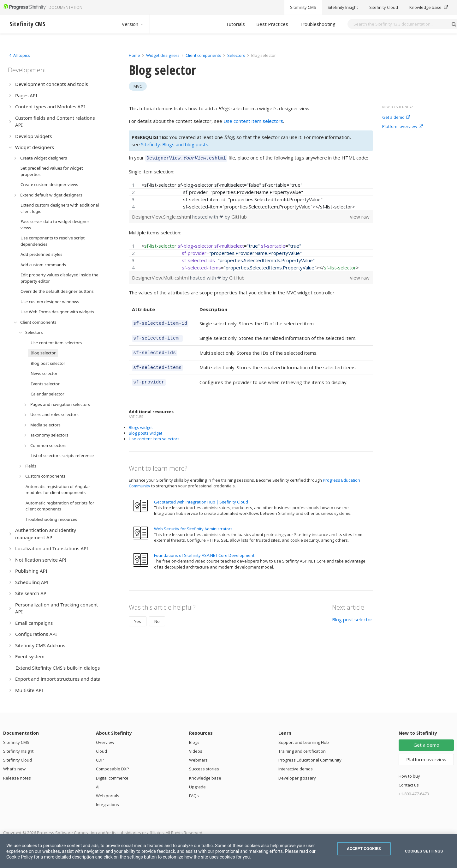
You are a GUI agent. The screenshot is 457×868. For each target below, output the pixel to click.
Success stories (204, 769)
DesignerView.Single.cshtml (162, 216)
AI (98, 787)
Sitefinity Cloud (18, 760)
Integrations (107, 805)
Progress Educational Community (310, 760)
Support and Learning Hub (304, 742)
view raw (360, 216)
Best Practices (272, 24)
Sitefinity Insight (18, 751)
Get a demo (396, 118)
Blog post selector (352, 614)
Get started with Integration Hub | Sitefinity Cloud (201, 496)
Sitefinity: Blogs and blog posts (175, 144)
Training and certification (302, 751)
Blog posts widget (145, 427)
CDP (100, 760)
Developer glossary (297, 778)
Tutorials (235, 24)
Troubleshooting (318, 24)
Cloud (101, 751)
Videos (196, 751)
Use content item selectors (253, 121)
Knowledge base (205, 778)
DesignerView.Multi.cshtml (161, 277)
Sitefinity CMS (16, 742)
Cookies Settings (424, 851)
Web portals (108, 796)
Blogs (194, 742)
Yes (138, 616)
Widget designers (163, 55)
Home (134, 55)
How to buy (409, 776)
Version (133, 24)
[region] (251, 195)
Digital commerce (112, 778)
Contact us (409, 785)
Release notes (17, 778)
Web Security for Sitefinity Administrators (193, 523)
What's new (14, 769)
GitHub (239, 216)
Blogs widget (141, 422)
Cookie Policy (20, 857)
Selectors (237, 55)
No (157, 616)
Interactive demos (296, 769)
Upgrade (197, 787)
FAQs (194, 796)
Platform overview (403, 127)
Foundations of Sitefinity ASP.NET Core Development (204, 550)
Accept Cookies (364, 849)
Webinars (198, 760)
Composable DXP (113, 769)
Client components (204, 55)
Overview (105, 742)
